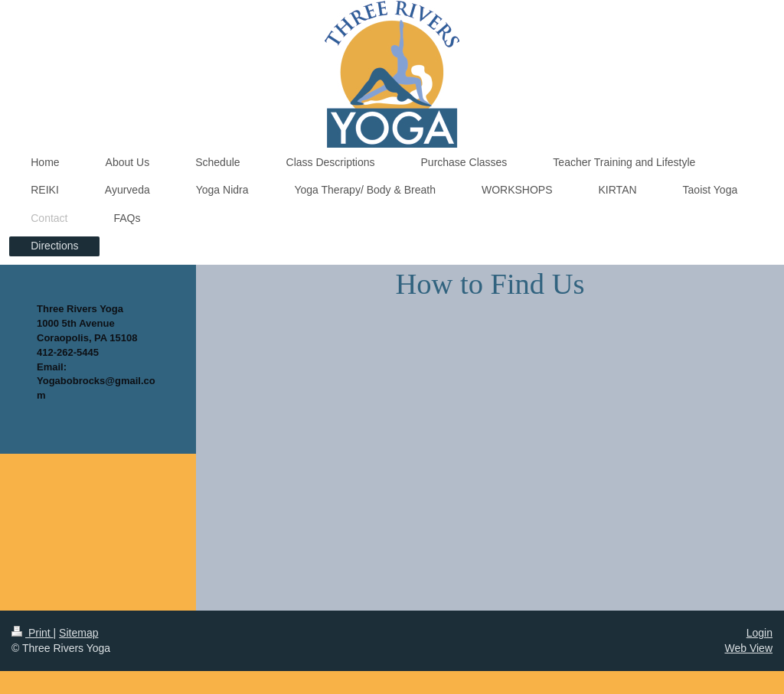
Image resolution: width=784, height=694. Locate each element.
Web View (748, 648)
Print (33, 633)
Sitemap (78, 633)
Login (759, 633)
